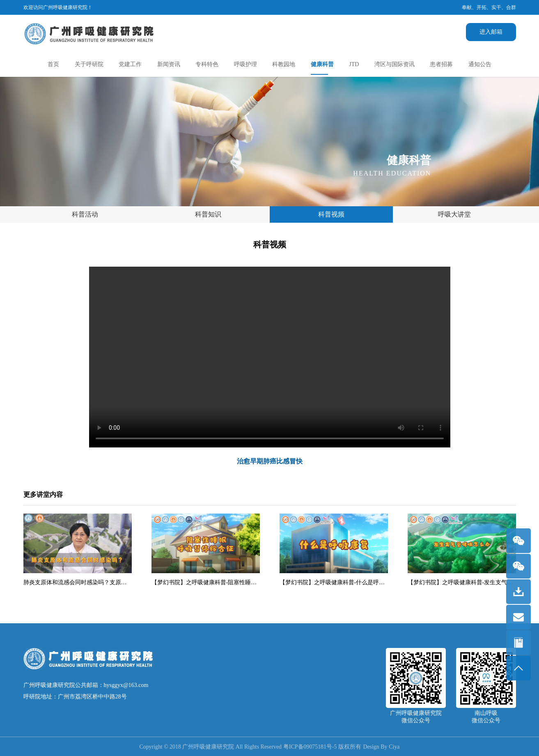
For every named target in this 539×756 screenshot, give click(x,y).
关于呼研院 (89, 64)
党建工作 (130, 64)
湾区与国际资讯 (395, 64)
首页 (53, 64)
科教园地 (284, 64)
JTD (354, 64)
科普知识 (208, 214)
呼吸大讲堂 (454, 214)
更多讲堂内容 (43, 494)
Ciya (395, 747)
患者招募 (441, 64)
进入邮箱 (491, 32)
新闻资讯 (169, 64)
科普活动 (85, 214)
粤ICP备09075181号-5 (310, 747)
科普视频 (331, 214)
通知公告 (480, 64)
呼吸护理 (245, 64)
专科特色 (207, 64)
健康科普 (322, 64)
